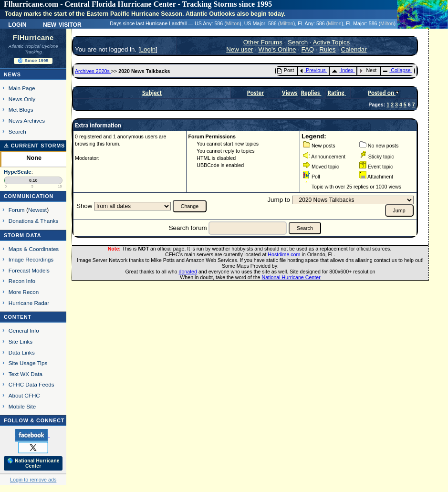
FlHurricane (33, 38)
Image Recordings (31, 259)
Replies (311, 93)
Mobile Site (22, 406)
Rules (327, 49)
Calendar (354, 49)
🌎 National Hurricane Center (33, 463)
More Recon (24, 292)
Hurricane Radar (29, 303)
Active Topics (332, 42)
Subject (152, 93)
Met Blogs (21, 110)
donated (188, 272)
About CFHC (24, 395)
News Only (22, 99)
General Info (24, 330)
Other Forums (263, 42)
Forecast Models (29, 270)
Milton (233, 23)
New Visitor (62, 24)
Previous (313, 70)
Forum (17, 210)
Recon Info (22, 281)
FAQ (308, 49)
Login (17, 24)
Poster (255, 93)
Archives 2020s (93, 71)
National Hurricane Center (291, 277)
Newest (37, 210)
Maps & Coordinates (34, 249)
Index (342, 70)
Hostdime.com (284, 254)
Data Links (22, 352)
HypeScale (18, 172)
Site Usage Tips (28, 363)
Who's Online (277, 49)
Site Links (21, 341)
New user (240, 49)
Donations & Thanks (34, 221)
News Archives (27, 120)
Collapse (396, 70)
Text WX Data (26, 374)
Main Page (22, 88)
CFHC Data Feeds (31, 384)
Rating (336, 93)
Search (17, 131)
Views (290, 93)
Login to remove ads (33, 480)
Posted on (382, 93)
